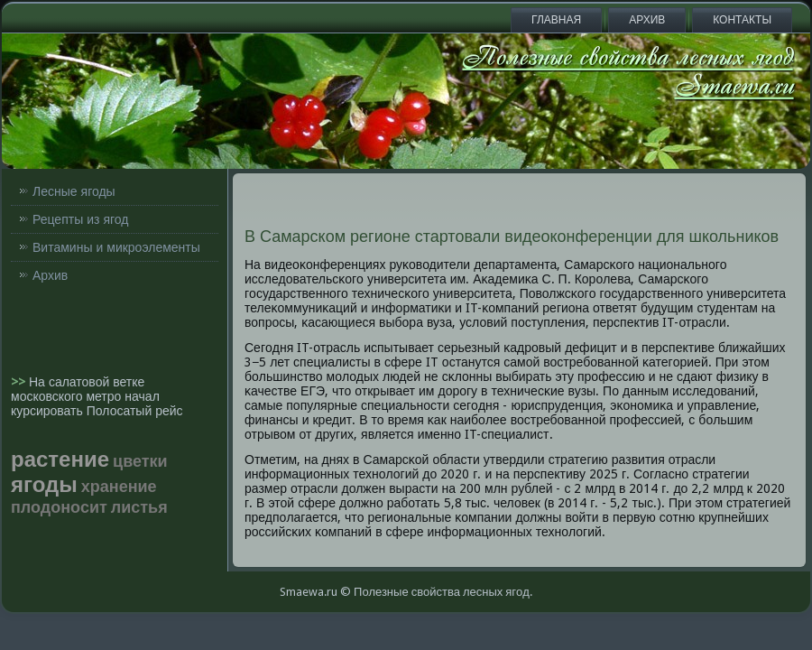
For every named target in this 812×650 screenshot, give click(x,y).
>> (20, 382)
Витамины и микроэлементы (116, 247)
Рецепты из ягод (80, 219)
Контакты (742, 20)
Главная (556, 20)
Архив (647, 20)
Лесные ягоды (74, 191)
